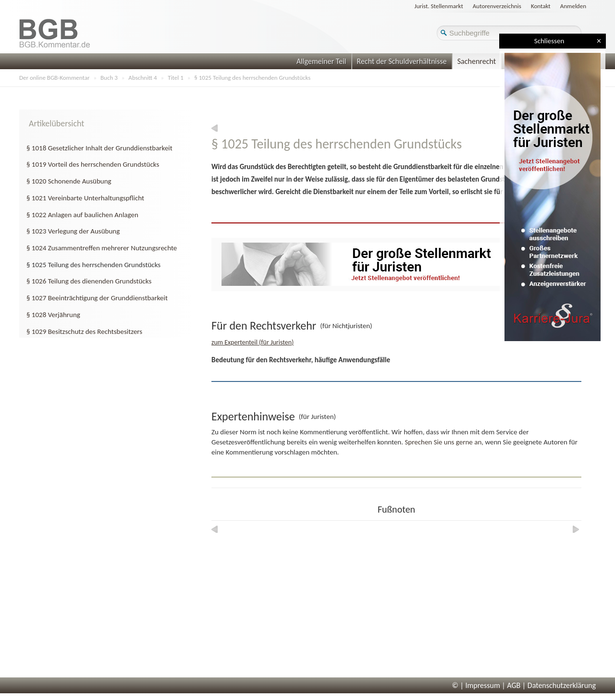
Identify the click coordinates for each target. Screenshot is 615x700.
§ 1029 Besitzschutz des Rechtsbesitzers (84, 332)
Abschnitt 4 (142, 78)
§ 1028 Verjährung (53, 315)
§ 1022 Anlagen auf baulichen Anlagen (82, 215)
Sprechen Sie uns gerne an (443, 442)
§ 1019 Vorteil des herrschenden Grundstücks (93, 164)
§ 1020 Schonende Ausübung (69, 181)
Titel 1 (176, 78)
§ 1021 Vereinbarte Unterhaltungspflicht (85, 198)
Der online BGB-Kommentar (54, 78)
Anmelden (573, 6)
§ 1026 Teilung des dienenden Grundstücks (89, 281)
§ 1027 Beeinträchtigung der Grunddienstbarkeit (97, 298)
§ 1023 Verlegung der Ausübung (73, 231)
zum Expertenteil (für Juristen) (252, 342)
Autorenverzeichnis (497, 6)
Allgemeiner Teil (321, 61)
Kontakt (541, 6)
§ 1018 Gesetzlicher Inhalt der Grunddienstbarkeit (99, 148)
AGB (514, 685)
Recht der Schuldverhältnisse (402, 61)
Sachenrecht (477, 61)
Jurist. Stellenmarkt (439, 6)
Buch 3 (109, 78)
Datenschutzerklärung (562, 685)
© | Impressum (476, 685)
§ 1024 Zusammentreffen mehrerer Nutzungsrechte (102, 248)
